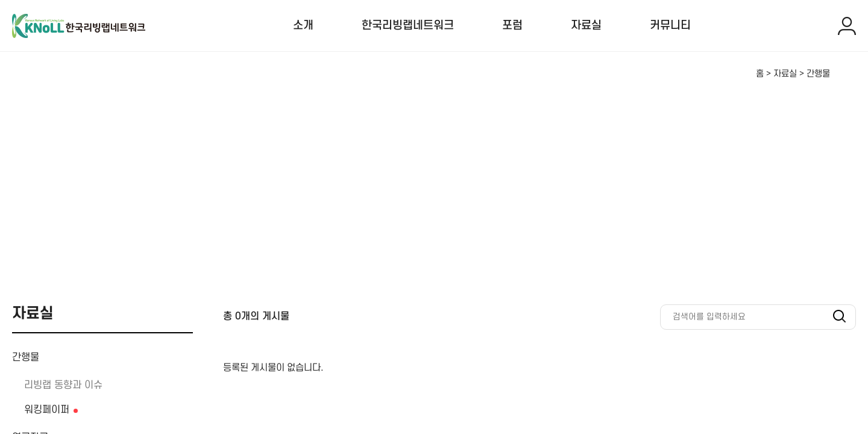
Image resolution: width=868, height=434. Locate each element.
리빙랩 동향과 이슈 (63, 385)
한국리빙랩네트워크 (408, 26)
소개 (303, 26)
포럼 (512, 26)
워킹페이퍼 (47, 410)
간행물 (26, 357)
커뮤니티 (670, 26)
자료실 (586, 26)
